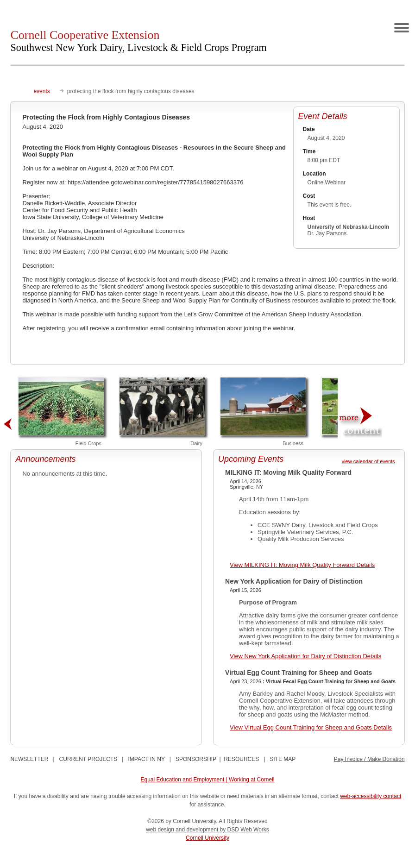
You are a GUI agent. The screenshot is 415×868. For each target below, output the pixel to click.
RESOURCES (241, 759)
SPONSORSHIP (196, 759)
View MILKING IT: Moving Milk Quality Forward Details (302, 565)
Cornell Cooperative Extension (138, 41)
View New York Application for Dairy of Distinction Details (305, 656)
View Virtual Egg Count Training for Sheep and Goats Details (311, 727)
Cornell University (207, 838)
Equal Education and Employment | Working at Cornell (207, 780)
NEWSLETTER (29, 759)
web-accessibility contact (371, 796)
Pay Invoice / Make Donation (369, 759)
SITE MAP (283, 759)
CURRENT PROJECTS (88, 759)
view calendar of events (368, 461)
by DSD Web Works (245, 830)
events (41, 91)
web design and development (183, 830)
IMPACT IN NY (146, 759)
